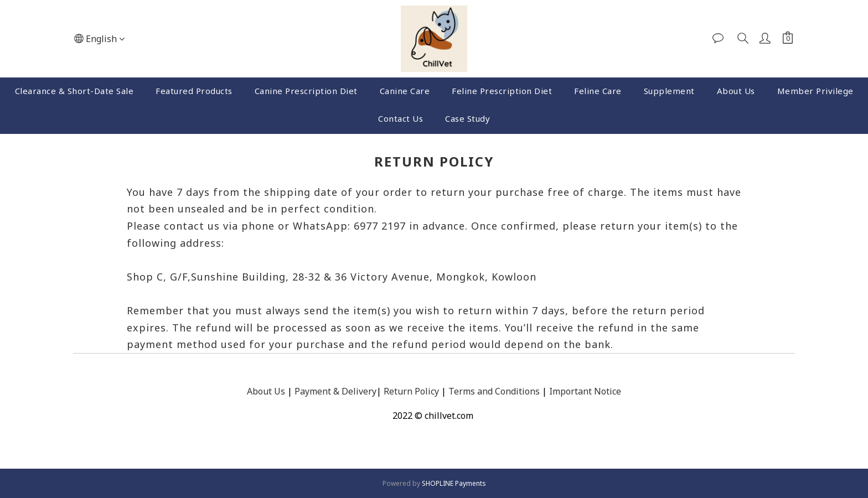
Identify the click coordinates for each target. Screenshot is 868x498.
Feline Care (598, 91)
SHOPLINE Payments (454, 483)
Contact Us (401, 118)
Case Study (467, 118)
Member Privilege (815, 91)
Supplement (669, 91)
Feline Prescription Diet (502, 91)
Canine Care (405, 91)
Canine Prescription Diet (306, 91)
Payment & (317, 391)
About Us (736, 91)
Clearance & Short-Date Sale (74, 91)
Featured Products (194, 91)
